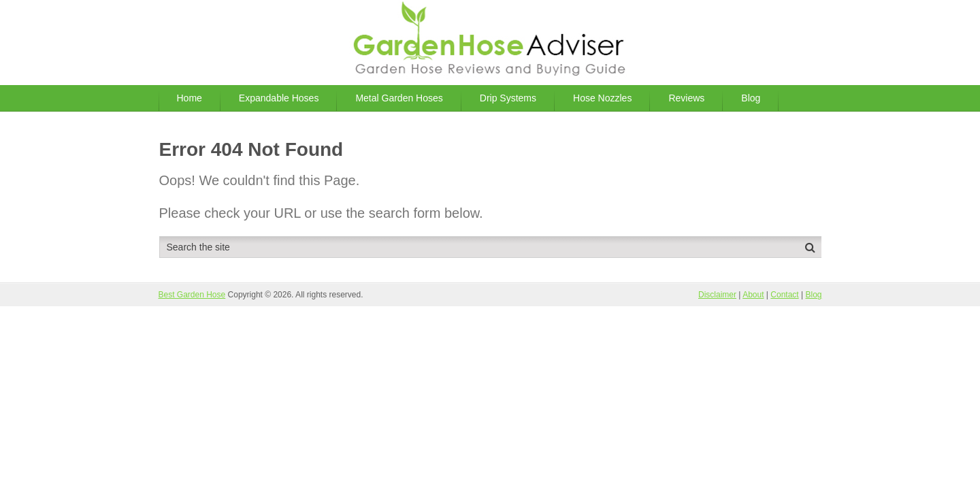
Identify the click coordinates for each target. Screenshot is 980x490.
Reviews (686, 98)
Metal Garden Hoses (399, 98)
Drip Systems (508, 98)
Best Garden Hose (192, 295)
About (753, 295)
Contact (784, 295)
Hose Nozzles (602, 98)
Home (190, 98)
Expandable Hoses (279, 98)
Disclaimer (717, 295)
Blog (751, 98)
